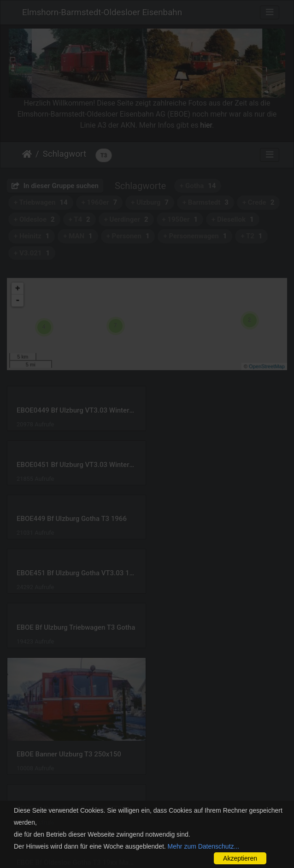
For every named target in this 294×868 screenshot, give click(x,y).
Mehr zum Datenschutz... (204, 846)
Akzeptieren (240, 858)
